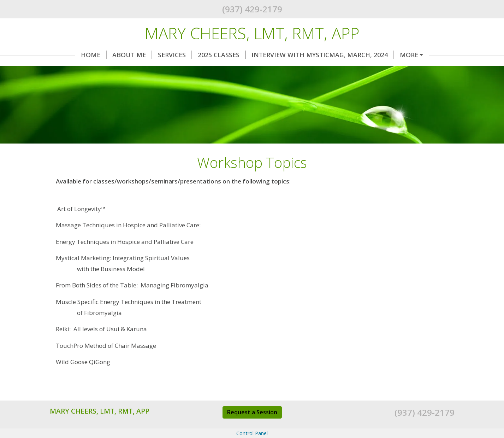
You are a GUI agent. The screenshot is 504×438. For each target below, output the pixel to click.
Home (68, 55)
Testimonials (224, 70)
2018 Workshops (87, 70)
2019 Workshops (405, 55)
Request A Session (158, 70)
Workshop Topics (290, 70)
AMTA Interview (83, 85)
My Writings (353, 70)
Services (150, 55)
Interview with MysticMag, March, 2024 (297, 55)
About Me (107, 55)
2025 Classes (196, 55)
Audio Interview (415, 70)
